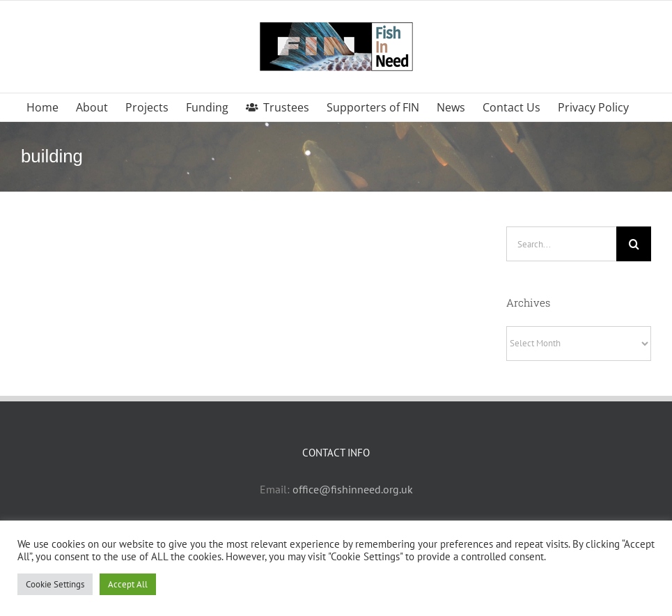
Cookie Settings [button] (55, 584)
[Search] (634, 244)
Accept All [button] (128, 584)
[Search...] (561, 244)
